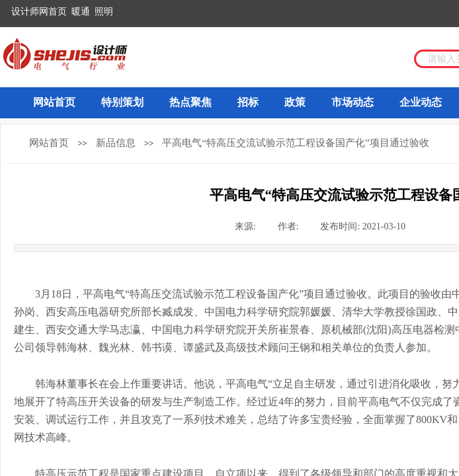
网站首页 (54, 102)
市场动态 (353, 102)
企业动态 (421, 102)
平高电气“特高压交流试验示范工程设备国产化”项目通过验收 (295, 143)
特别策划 (122, 102)
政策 (295, 102)
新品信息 (116, 143)
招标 (248, 102)
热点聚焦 (190, 102)
